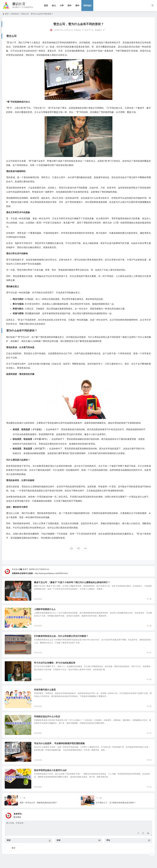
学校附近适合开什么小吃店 (48, 719)
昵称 (9, 844)
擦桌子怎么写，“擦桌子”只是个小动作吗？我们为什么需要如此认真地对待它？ (73, 582)
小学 (62, 5)
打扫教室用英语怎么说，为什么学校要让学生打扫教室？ (62, 637)
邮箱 (59, 844)
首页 (46, 5)
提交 (14, 851)
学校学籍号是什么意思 (45, 691)
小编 (20, 569)
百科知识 (88, 5)
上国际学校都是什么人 (45, 610)
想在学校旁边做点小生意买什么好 (51, 773)
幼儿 (54, 5)
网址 (108, 844)
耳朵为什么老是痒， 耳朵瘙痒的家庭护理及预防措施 (60, 746)
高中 (78, 5)
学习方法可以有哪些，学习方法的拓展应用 (55, 664)
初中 (70, 5)
